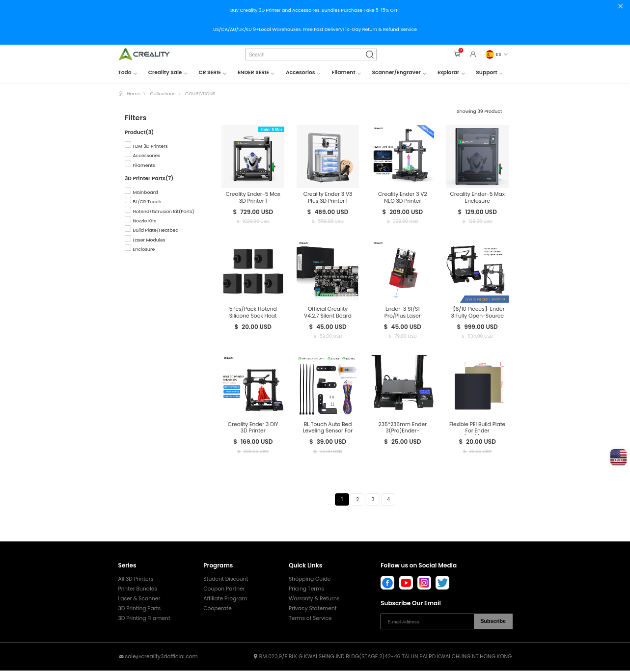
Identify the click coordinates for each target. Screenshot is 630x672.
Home (134, 94)
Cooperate (218, 610)
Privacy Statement (313, 610)
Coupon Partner (224, 590)
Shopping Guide (310, 580)
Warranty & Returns (314, 600)
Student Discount (226, 580)
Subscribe (493, 622)
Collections (163, 94)
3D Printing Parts (140, 610)
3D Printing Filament (144, 620)
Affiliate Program (225, 600)
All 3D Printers (136, 580)
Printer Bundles (138, 590)
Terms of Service (310, 620)
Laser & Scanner (139, 600)
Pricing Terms (306, 590)
